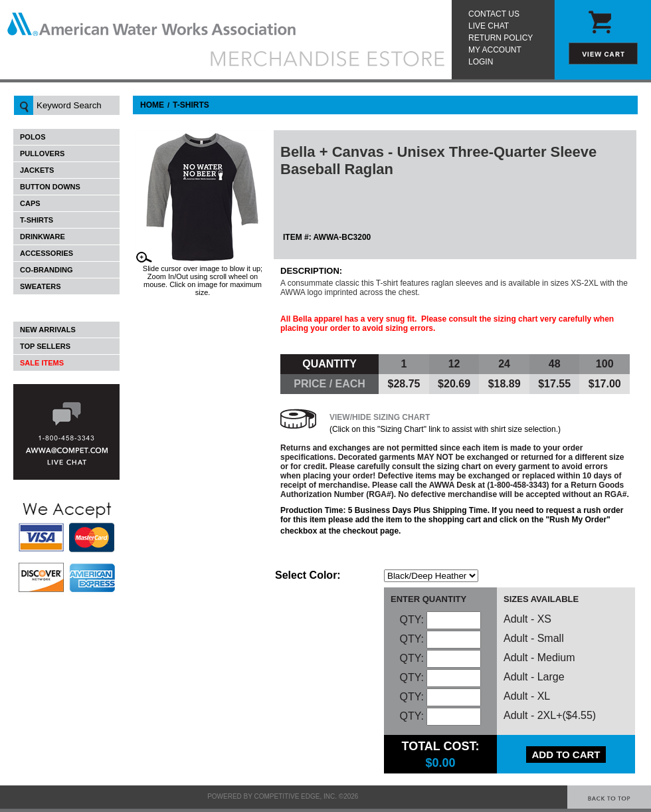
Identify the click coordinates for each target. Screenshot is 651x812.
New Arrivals (48, 330)
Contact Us (494, 14)
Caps (30, 203)
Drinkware (43, 237)
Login (481, 62)
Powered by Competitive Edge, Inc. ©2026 (283, 796)
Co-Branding (46, 270)
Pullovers (42, 153)
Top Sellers (45, 346)
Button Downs (50, 187)
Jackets (37, 170)
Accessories (46, 253)
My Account (495, 50)
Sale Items (42, 363)
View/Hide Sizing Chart (380, 417)
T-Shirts (37, 220)
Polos (33, 137)
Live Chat (489, 26)
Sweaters (41, 286)
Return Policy (501, 38)
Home (152, 105)
